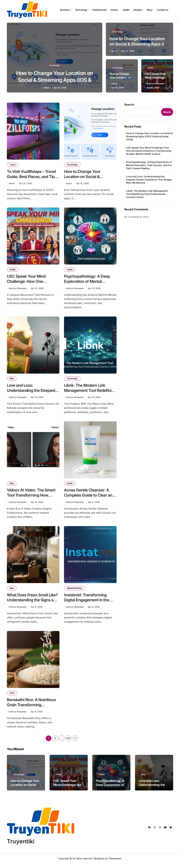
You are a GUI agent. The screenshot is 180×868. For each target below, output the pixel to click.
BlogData (99, 863)
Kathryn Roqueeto (156, 84)
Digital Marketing (74, 591)
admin (47, 88)
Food (12, 697)
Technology (82, 10)
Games (115, 10)
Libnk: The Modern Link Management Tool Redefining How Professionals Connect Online (147, 194)
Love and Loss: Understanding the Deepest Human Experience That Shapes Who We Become (149, 180)
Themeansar (115, 863)
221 (68, 743)
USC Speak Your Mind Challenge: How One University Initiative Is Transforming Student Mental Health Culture (149, 151)
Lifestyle (138, 10)
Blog (150, 10)
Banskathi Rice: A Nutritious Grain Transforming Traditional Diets (31, 709)
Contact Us (163, 10)
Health (126, 10)
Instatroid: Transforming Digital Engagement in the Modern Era (87, 603)
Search (129, 105)
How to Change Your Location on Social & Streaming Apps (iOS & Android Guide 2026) (55, 80)
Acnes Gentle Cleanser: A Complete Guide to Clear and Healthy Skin (90, 498)
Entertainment (100, 10)
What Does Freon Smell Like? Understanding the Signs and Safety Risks (33, 603)
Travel (13, 165)
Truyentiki (21, 846)
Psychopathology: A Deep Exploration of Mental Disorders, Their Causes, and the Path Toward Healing (149, 165)
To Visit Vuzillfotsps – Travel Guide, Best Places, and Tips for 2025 (32, 177)
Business (66, 10)
